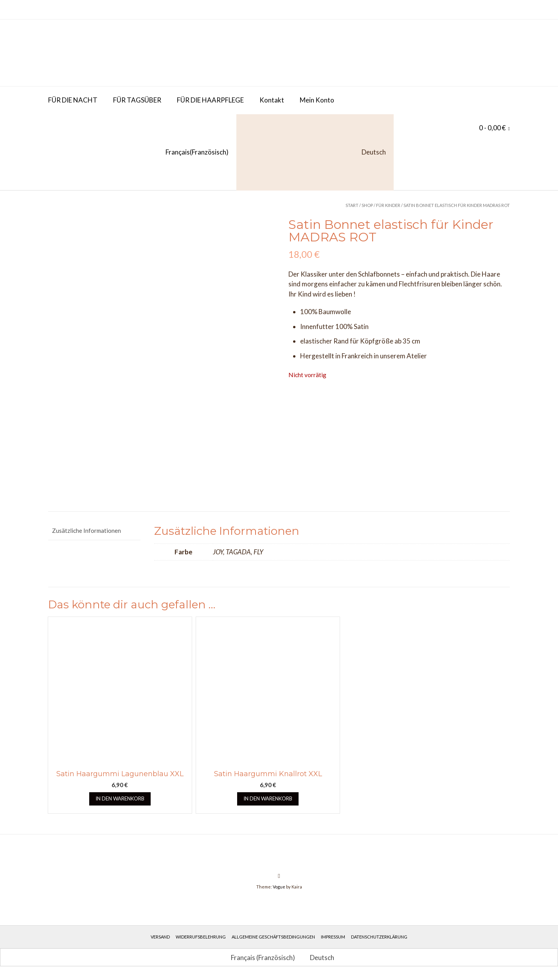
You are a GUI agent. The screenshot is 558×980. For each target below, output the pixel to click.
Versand (160, 939)
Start (352, 205)
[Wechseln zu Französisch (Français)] (138, 152)
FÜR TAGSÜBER (137, 100)
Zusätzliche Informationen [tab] (86, 532)
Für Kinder (388, 205)
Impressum (333, 939)
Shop (367, 205)
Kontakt (272, 100)
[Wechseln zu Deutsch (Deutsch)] (319, 959)
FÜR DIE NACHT (73, 100)
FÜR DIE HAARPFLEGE (210, 100)
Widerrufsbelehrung (201, 939)
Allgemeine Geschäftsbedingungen (273, 939)
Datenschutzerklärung (379, 939)
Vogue (279, 889)
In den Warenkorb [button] (120, 800)
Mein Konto (317, 100)
